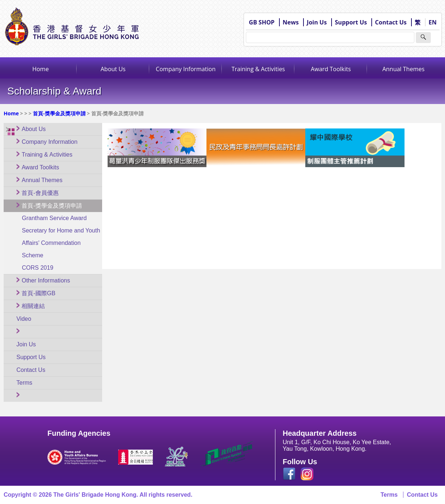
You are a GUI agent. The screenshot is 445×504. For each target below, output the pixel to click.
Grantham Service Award (54, 218)
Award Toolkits (331, 69)
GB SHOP (262, 22)
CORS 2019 (38, 268)
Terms (389, 495)
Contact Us (391, 22)
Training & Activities (258, 69)
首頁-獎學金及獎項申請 (59, 113)
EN (433, 22)
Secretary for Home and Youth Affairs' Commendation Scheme (61, 243)
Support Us (351, 22)
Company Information (186, 69)
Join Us (317, 22)
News (291, 22)
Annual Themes (403, 69)
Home (40, 69)
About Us (113, 69)
